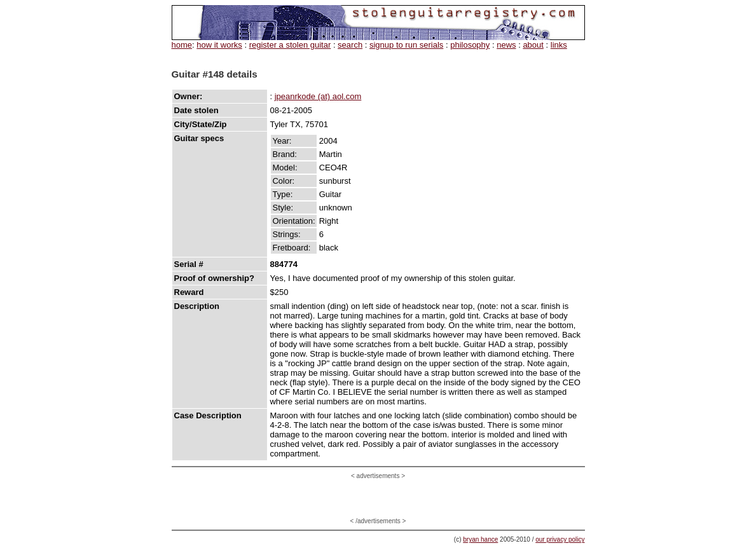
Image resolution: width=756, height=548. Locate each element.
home (182, 45)
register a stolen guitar (290, 45)
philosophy (470, 45)
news (506, 45)
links (559, 45)
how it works (219, 45)
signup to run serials (406, 45)
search (350, 45)
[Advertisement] (378, 498)
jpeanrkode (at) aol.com (318, 96)
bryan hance (480, 539)
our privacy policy (560, 539)
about (533, 45)
